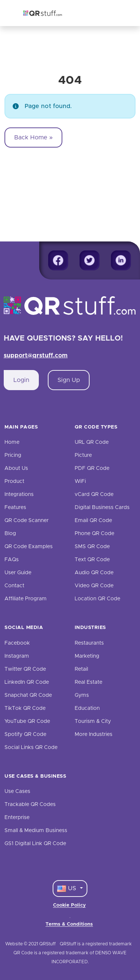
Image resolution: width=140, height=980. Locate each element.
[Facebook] (58, 260)
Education (87, 708)
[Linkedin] (121, 260)
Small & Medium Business (36, 831)
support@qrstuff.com (36, 355)
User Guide (18, 573)
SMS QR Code (92, 547)
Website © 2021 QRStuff (30, 944)
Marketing (87, 656)
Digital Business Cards (102, 508)
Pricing (13, 455)
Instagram (17, 656)
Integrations (19, 494)
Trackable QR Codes (30, 804)
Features (15, 508)
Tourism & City (93, 721)
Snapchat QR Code (28, 695)
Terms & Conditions (69, 924)
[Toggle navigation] (116, 13)
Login (21, 380)
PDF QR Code (92, 468)
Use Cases (17, 791)
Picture (83, 455)
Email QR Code (93, 521)
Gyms (82, 695)
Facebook (17, 643)
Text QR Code (92, 560)
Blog (10, 534)
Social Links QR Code (31, 747)
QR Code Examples (29, 547)
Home (12, 442)
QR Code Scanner (27, 521)
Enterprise (17, 818)
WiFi (80, 481)
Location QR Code (97, 599)
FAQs (12, 560)
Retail (81, 669)
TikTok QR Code (25, 708)
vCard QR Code (94, 494)
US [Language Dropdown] (68, 889)
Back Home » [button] (33, 137)
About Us (16, 468)
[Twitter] (90, 260)
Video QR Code (94, 586)
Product (14, 481)
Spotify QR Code (25, 734)
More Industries (94, 734)
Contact (14, 586)
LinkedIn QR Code (27, 682)
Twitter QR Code (25, 669)
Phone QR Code (94, 534)
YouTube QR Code (27, 721)
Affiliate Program (26, 599)
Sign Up (69, 380)
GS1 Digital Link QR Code (35, 844)
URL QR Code (92, 442)
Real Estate (88, 682)
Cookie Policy (69, 905)
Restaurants (89, 643)
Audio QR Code (94, 573)
